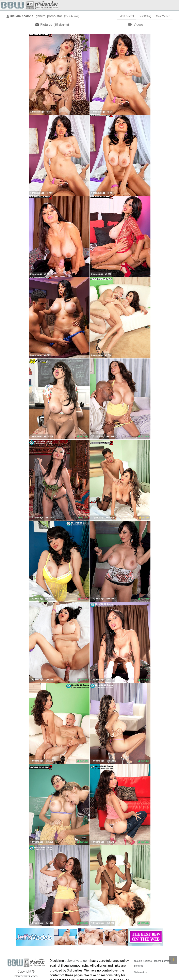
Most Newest (127, 16)
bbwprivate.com (26, 976)
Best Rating (145, 16)
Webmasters (141, 972)
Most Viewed (163, 16)
